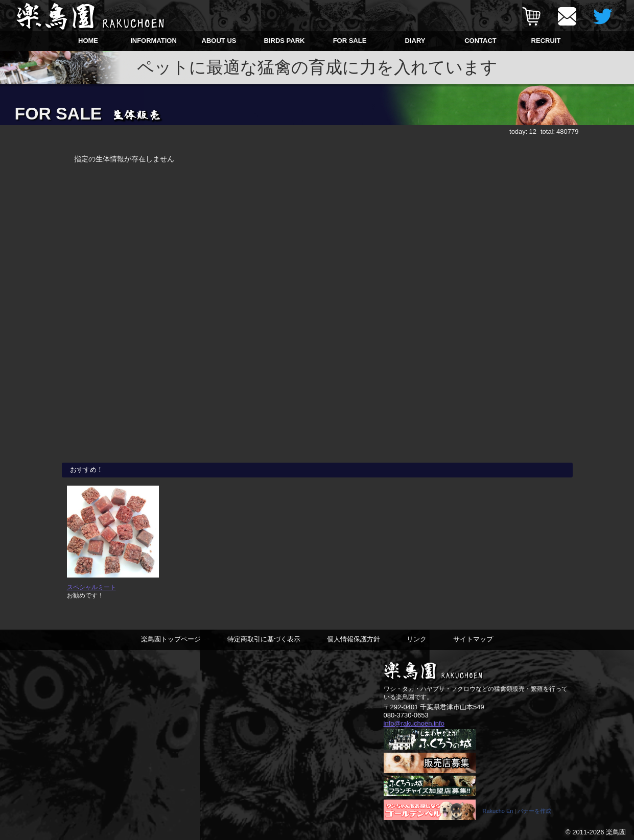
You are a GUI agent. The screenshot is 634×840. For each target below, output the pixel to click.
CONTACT (480, 41)
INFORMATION (154, 41)
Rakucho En (498, 811)
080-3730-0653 (406, 715)
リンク (417, 639)
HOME (88, 41)
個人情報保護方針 (354, 639)
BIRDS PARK (285, 41)
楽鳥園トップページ (171, 639)
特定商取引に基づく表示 (264, 639)
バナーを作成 (534, 811)
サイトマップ (473, 639)
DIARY (415, 41)
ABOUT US (219, 41)
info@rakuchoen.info (414, 723)
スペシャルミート (91, 587)
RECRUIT (546, 41)
